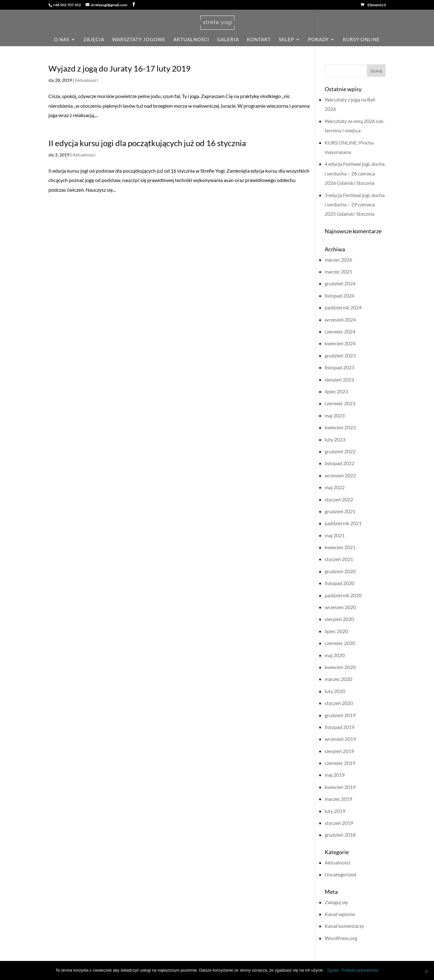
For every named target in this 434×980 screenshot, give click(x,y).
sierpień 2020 (339, 619)
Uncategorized (340, 874)
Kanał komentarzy (344, 926)
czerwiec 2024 (340, 331)
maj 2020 (335, 655)
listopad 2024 (339, 295)
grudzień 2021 (340, 511)
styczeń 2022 (339, 499)
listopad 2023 (339, 367)
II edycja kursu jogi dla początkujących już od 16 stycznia (147, 143)
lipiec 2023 (336, 391)
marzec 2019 (338, 799)
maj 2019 (335, 775)
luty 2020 (335, 691)
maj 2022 (335, 487)
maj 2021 (335, 535)
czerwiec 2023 (340, 403)
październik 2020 (343, 595)
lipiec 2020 (336, 631)
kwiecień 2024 (340, 343)
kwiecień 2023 (340, 427)
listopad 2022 (339, 463)
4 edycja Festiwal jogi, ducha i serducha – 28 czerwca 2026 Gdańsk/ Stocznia (355, 173)
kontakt (259, 40)
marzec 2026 (338, 260)
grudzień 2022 (340, 451)
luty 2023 (335, 439)
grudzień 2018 (340, 835)
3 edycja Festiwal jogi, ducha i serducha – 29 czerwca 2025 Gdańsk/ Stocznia (355, 204)
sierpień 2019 (339, 751)
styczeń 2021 (339, 559)
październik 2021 (343, 523)
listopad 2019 (339, 727)
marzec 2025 (338, 271)
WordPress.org (341, 938)
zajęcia (94, 40)
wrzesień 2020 (340, 607)
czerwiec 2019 (340, 763)
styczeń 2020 (339, 703)
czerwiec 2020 (340, 643)
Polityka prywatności (360, 970)
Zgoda (333, 970)
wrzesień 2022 (340, 475)
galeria (228, 40)
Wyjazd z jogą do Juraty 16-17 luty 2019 (120, 68)
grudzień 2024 (340, 283)
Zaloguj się (336, 902)
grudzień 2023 (340, 355)
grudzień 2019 (340, 715)
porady (318, 40)
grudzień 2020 (340, 571)
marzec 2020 (338, 679)
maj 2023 (335, 415)
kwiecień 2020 (340, 667)
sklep (286, 40)
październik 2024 (343, 307)
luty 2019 (335, 811)
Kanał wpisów (340, 914)
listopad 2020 (339, 583)
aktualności (191, 40)
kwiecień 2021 (340, 547)
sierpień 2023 (339, 379)
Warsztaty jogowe (139, 40)
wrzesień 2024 (340, 320)
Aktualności (87, 80)
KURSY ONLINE (361, 40)
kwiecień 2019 (340, 787)
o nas (62, 40)
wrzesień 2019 (340, 739)
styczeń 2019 (339, 823)
